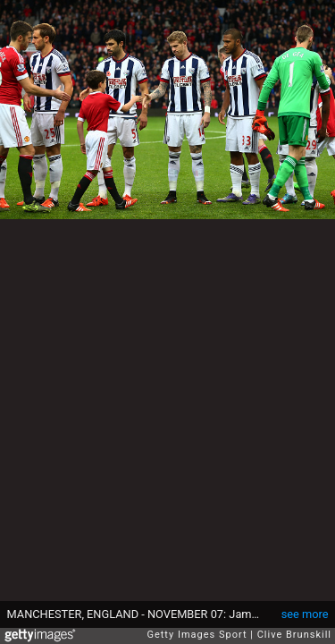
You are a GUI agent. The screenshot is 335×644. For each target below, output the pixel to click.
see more (305, 614)
